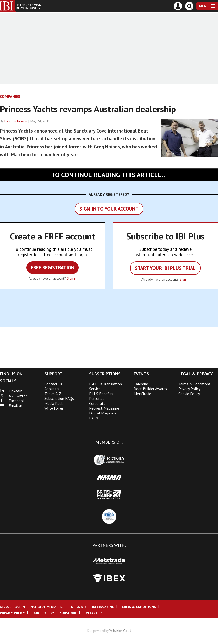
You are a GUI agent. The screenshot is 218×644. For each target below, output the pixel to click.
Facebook (12, 401)
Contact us (53, 384)
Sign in (72, 278)
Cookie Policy (189, 394)
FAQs (94, 418)
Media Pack (54, 403)
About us (52, 389)
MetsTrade (142, 394)
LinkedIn (11, 391)
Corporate (97, 403)
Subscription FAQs (59, 398)
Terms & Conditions (194, 384)
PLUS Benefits (101, 394)
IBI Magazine (103, 607)
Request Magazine (104, 408)
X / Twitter (13, 396)
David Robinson (16, 121)
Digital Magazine (103, 413)
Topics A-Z (53, 394)
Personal (96, 398)
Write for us (54, 408)
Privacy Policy (189, 389)
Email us (11, 405)
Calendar (141, 384)
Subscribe (68, 613)
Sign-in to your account (109, 209)
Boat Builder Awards (150, 389)
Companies (10, 96)
